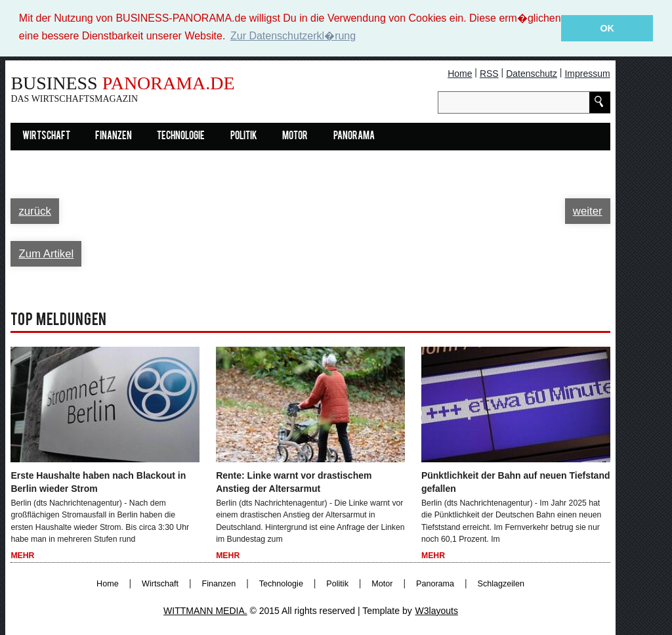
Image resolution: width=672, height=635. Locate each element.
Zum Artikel (46, 253)
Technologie (181, 136)
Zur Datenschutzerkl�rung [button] (293, 36)
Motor (295, 136)
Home (460, 73)
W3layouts (437, 610)
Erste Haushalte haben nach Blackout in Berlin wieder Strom (98, 481)
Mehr (22, 556)
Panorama (354, 136)
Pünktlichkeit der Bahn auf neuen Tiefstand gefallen (516, 481)
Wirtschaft (46, 136)
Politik (244, 136)
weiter (588, 210)
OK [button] (607, 28)
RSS (489, 73)
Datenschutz (532, 73)
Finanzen (114, 136)
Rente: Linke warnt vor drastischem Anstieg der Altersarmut (294, 481)
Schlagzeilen (501, 583)
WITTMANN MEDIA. (205, 610)
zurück (34, 210)
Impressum (587, 73)
